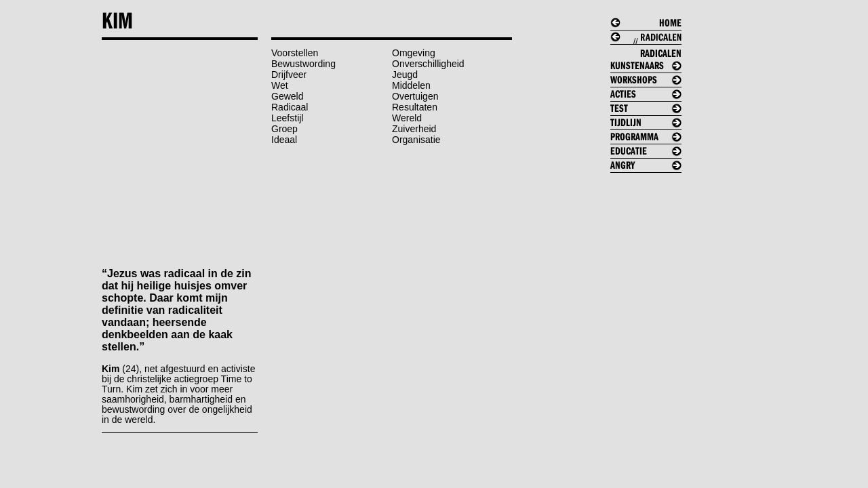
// (651, 50)
